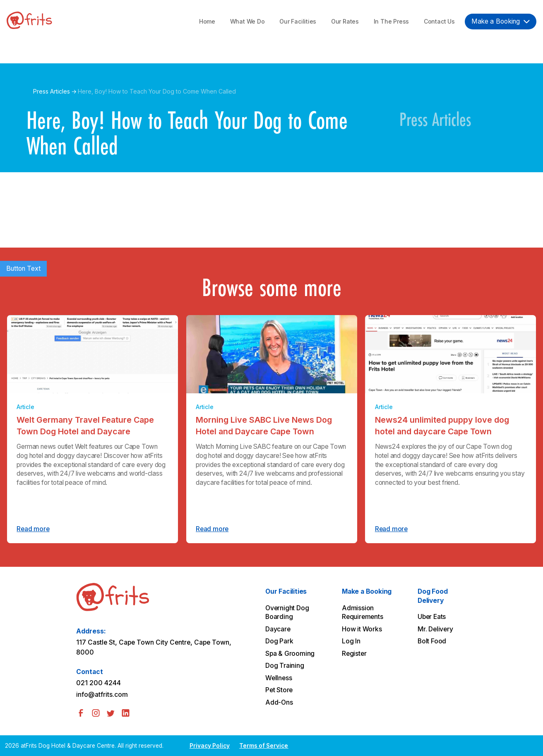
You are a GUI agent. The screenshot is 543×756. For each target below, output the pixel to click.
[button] (501, 21)
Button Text (23, 268)
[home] (29, 22)
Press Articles (52, 91)
